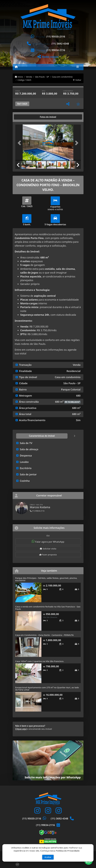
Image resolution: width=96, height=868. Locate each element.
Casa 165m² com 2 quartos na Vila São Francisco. (40, 661)
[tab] (24, 117)
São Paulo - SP (42, 77)
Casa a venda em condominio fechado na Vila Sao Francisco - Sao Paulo (48, 608)
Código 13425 (24, 80)
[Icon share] (37, 810)
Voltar (77, 80)
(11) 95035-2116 (56, 37)
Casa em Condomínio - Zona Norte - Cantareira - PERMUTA (44, 635)
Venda (29, 77)
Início (19, 77)
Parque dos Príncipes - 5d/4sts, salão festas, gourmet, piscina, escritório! (46, 579)
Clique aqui (21, 729)
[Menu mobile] (16, 67)
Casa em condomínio (62, 77)
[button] (20, 143)
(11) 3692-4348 (60, 44)
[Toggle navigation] (78, 67)
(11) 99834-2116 (56, 50)
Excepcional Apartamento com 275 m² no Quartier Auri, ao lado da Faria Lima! (47, 689)
